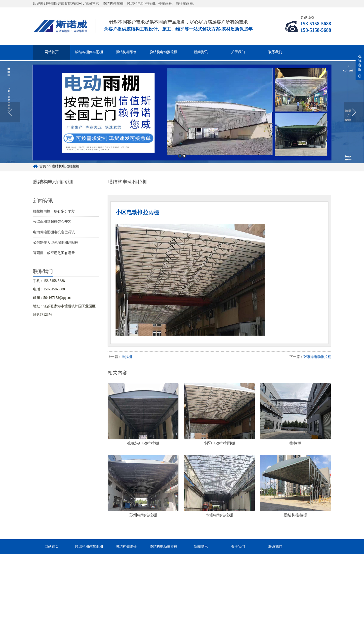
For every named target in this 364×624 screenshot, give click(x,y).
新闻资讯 (201, 52)
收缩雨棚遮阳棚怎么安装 (52, 222)
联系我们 (275, 52)
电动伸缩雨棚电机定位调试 (54, 232)
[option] (182, 120)
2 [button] (184, 164)
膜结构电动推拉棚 (163, 52)
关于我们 (238, 52)
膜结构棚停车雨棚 (89, 52)
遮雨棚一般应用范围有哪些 (54, 253)
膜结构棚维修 (126, 52)
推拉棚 (127, 357)
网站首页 (52, 52)
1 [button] (180, 164)
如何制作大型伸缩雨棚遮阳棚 (56, 243)
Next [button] (354, 120)
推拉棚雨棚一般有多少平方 (54, 211)
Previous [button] (10, 120)
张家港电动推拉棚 (317, 357)
